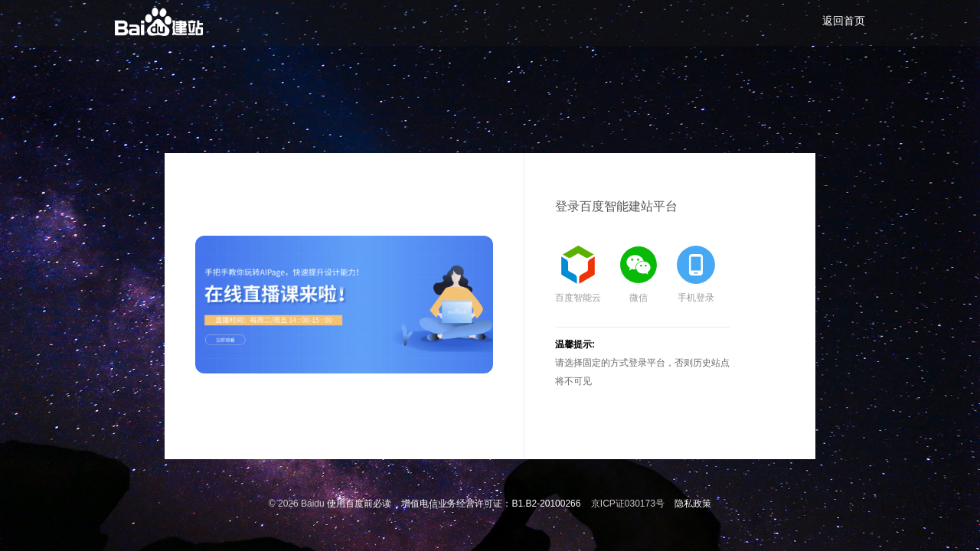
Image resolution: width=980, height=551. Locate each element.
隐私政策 (693, 504)
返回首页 (844, 21)
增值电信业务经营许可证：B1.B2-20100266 (491, 504)
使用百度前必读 (359, 504)
